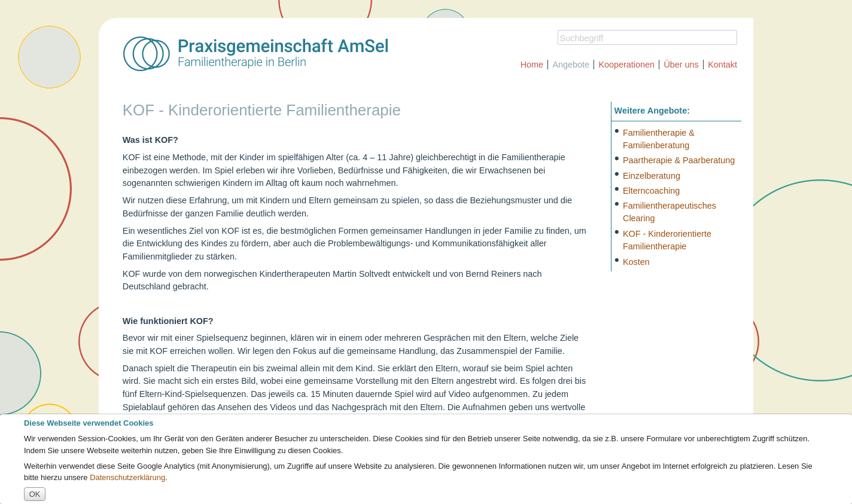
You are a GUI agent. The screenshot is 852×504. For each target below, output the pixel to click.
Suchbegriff (582, 38)
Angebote (571, 65)
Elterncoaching (651, 190)
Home (532, 65)
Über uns (681, 65)
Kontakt (722, 65)
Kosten (636, 261)
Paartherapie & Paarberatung (679, 160)
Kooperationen (626, 65)
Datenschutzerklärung (127, 477)
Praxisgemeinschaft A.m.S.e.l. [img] (255, 54)
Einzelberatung (652, 175)
